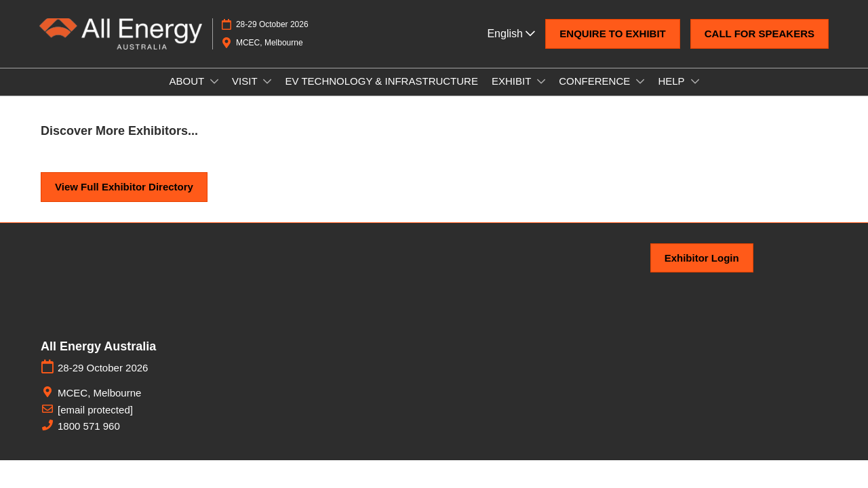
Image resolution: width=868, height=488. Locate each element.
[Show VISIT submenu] (267, 94)
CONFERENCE (596, 94)
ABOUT (188, 94)
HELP (672, 94)
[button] (612, 47)
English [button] (511, 46)
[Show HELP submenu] (695, 94)
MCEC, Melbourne (99, 405)
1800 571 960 (89, 438)
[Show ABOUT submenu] (214, 94)
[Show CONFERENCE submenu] (640, 94)
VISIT (246, 94)
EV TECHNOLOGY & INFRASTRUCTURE (381, 94)
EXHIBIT (513, 94)
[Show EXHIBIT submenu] (541, 94)
